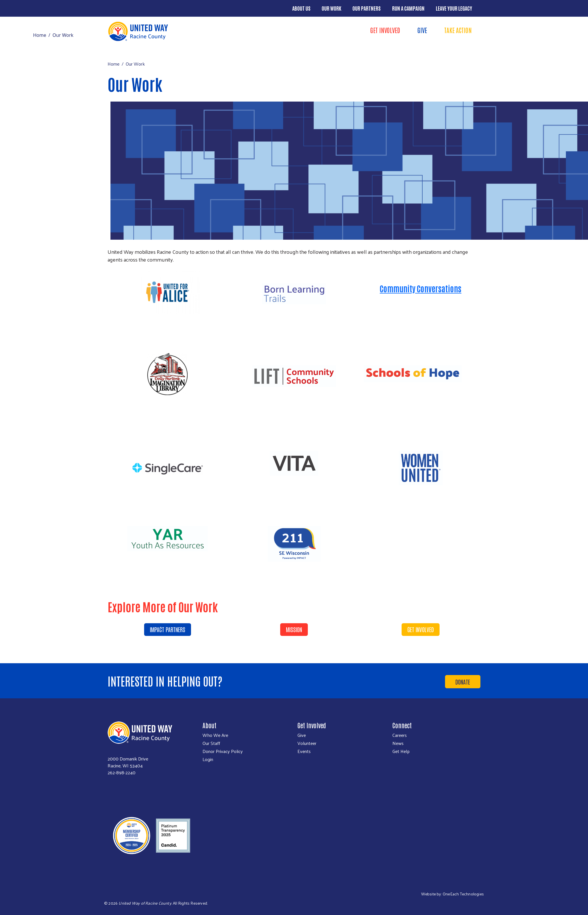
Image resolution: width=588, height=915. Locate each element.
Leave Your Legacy (454, 8)
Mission (294, 629)
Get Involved (385, 30)
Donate (463, 682)
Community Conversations (421, 288)
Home (40, 35)
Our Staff (211, 743)
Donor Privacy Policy (223, 751)
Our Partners (366, 8)
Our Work (331, 8)
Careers (400, 735)
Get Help (401, 751)
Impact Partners (168, 629)
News (398, 743)
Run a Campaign (408, 8)
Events (304, 751)
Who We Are (215, 735)
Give (422, 30)
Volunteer (307, 743)
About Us (301, 8)
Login (208, 759)
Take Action (458, 30)
